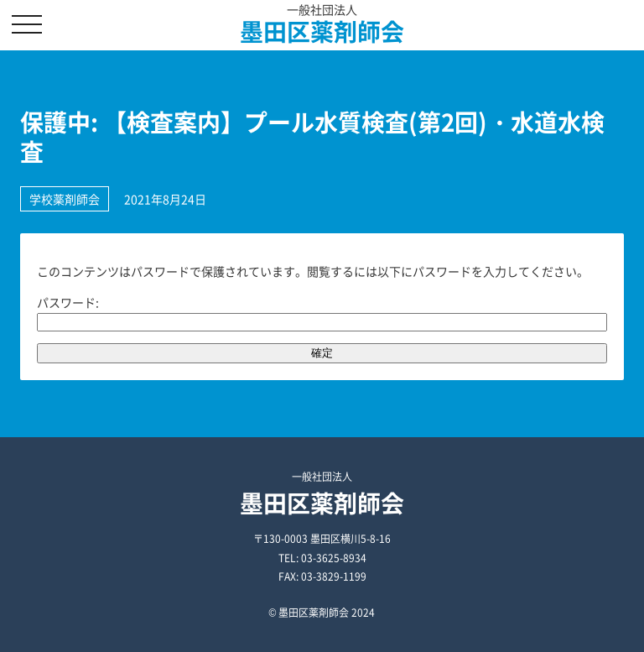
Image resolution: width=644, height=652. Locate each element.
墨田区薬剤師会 (322, 31)
